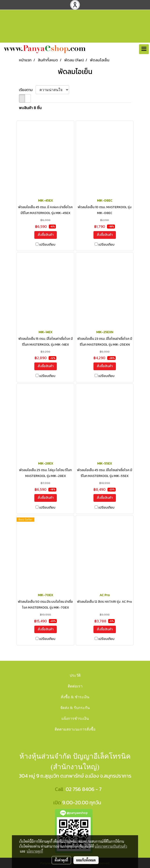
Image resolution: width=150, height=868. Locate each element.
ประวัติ (75, 675)
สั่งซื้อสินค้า (46, 235)
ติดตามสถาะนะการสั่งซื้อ (75, 729)
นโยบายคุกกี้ (35, 851)
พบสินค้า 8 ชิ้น (30, 108)
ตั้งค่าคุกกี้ (61, 860)
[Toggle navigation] (144, 49)
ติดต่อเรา (75, 686)
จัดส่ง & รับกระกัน (75, 708)
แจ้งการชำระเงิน (75, 718)
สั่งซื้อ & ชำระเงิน (75, 697)
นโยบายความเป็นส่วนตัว (111, 846)
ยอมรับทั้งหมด (86, 860)
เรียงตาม (27, 90)
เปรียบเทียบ (47, 245)
